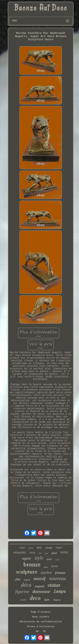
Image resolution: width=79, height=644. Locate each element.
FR (44, 631)
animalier (20, 552)
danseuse (41, 591)
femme (60, 573)
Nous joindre (41, 617)
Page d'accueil (41, 612)
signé (59, 547)
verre (64, 552)
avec (39, 547)
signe (47, 600)
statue (54, 585)
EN (37, 631)
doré (47, 553)
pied (54, 553)
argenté (39, 586)
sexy (32, 552)
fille (18, 579)
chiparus (57, 600)
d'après (27, 580)
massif (40, 579)
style (39, 558)
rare (40, 553)
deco (35, 598)
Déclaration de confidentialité (41, 622)
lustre (55, 566)
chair (22, 548)
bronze (32, 565)
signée (27, 558)
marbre (46, 573)
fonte (46, 567)
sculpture (27, 572)
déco (26, 585)
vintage (49, 548)
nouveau (58, 578)
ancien (31, 548)
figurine (22, 592)
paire (49, 559)
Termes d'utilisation (41, 627)
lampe (60, 592)
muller (24, 600)
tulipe (57, 560)
